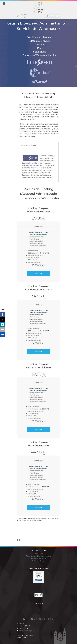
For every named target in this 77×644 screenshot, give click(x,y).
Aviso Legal (38, 554)
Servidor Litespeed (30, 145)
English (24, 17)
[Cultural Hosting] (38, 6)
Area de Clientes (53, 16)
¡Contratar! (38, 273)
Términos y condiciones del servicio (39, 556)
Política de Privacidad (38, 559)
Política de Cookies (39, 561)
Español (24, 15)
